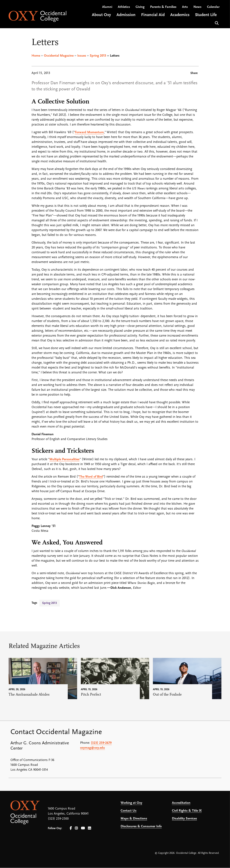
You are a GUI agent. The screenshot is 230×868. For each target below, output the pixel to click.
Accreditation (181, 803)
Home (36, 56)
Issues (82, 56)
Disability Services (184, 819)
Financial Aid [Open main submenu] (153, 16)
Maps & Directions (134, 819)
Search (216, 23)
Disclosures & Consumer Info (141, 827)
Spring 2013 (98, 56)
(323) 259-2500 (58, 819)
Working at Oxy (131, 803)
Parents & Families (163, 8)
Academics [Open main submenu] (180, 16)
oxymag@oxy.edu (93, 748)
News (197, 8)
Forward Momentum (89, 133)
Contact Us (129, 811)
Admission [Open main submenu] (126, 16)
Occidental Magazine (59, 56)
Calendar (213, 8)
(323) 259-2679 (101, 743)
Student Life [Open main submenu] (206, 16)
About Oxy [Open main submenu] (101, 16)
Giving (140, 8)
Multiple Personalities (65, 460)
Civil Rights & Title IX (187, 811)
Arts (185, 8)
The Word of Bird (91, 477)
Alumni (107, 8)
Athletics (124, 8)
